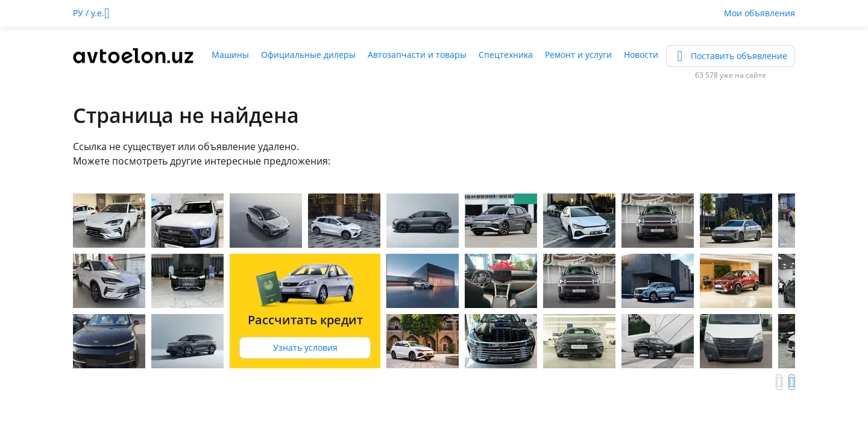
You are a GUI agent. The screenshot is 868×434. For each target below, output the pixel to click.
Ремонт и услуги (578, 55)
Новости (641, 55)
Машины (230, 55)
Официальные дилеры (308, 55)
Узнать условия (305, 348)
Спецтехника (506, 55)
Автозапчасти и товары (417, 55)
